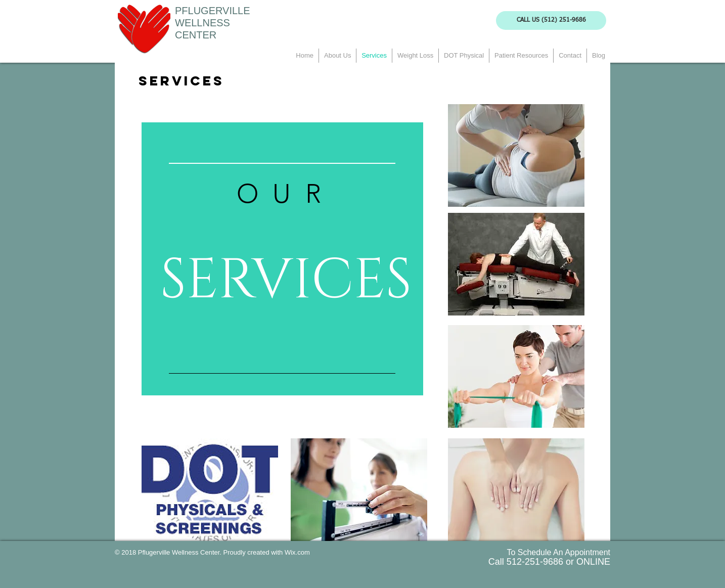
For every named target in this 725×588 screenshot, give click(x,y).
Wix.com (297, 552)
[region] (282, 259)
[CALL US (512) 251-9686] (551, 20)
